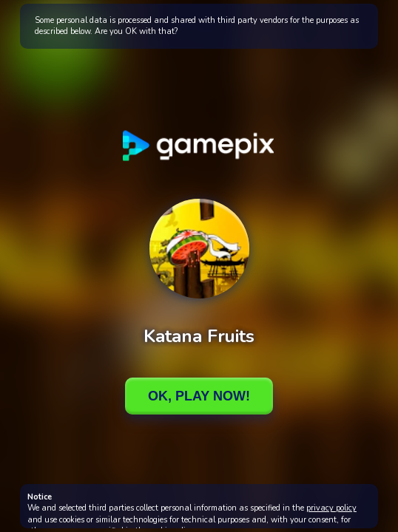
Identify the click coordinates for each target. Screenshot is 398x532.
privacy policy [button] (331, 508)
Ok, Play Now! (199, 396)
